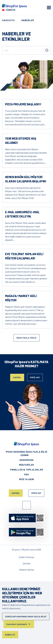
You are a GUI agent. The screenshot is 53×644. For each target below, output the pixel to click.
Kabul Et (10, 635)
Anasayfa (8, 20)
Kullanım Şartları (27, 570)
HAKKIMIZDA (27, 460)
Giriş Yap (35, 377)
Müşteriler (26, 465)
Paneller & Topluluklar (27, 470)
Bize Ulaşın (27, 479)
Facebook (27, 505)
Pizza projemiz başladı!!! (23, 104)
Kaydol (17, 377)
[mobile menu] (49, 8)
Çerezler (27, 563)
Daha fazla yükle (26, 338)
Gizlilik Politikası (26, 557)
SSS (26, 474)
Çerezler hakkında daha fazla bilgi (26, 616)
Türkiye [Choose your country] (11, 10)
